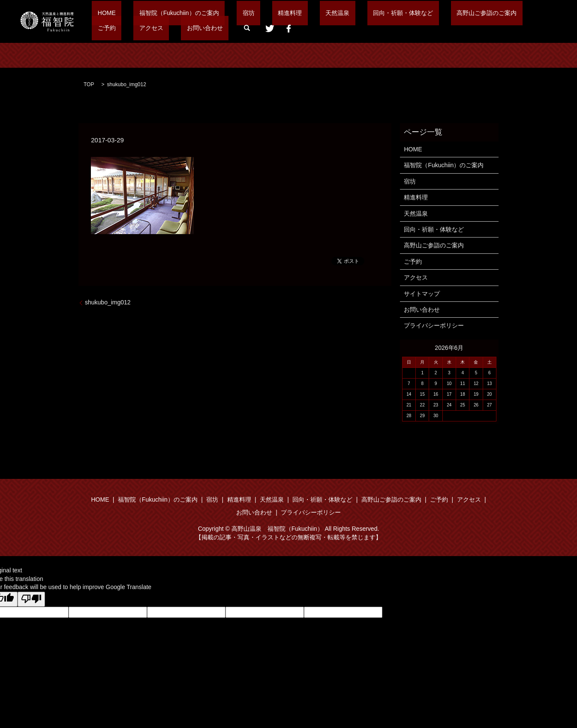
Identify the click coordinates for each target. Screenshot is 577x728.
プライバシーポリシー (434, 325)
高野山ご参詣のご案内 (412, 13)
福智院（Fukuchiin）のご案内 (162, 13)
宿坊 (219, 13)
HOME (101, 13)
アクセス (496, 13)
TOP (89, 84)
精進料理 (249, 13)
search (146, 28)
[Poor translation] (31, 599)
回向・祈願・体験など (340, 13)
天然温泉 (285, 13)
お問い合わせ (110, 27)
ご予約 (463, 13)
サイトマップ (422, 294)
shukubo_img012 (108, 302)
